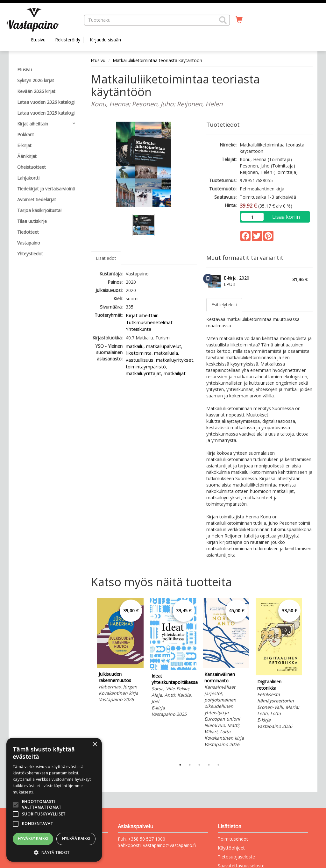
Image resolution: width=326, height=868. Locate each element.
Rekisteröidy (68, 40)
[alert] (54, 800)
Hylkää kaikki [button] (76, 839)
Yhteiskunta (138, 329)
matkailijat (175, 373)
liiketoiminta (139, 353)
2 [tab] (190, 765)
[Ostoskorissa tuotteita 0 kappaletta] (239, 20)
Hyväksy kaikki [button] (33, 839)
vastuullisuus (140, 360)
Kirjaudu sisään (105, 40)
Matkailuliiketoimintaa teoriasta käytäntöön (157, 60)
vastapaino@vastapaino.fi (169, 845)
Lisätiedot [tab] (106, 258)
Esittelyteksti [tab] (224, 305)
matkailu (135, 346)
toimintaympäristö (146, 366)
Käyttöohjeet (231, 848)
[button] (223, 20)
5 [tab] (218, 765)
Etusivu (38, 40)
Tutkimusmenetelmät (149, 322)
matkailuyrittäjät (143, 373)
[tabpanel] (120, 651)
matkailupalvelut (164, 346)
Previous (89, 678)
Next (309, 678)
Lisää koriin (286, 217)
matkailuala (166, 353)
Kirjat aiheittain (142, 315)
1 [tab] (180, 765)
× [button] (95, 745)
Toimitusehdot (233, 839)
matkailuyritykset (175, 360)
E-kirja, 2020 (237, 278)
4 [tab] (209, 765)
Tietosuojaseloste (236, 857)
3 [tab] (199, 765)
